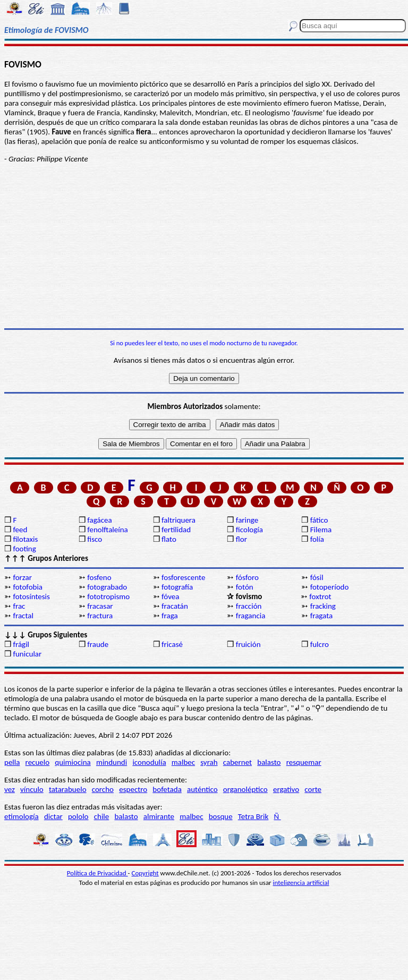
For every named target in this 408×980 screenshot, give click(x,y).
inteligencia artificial (301, 883)
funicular (27, 654)
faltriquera (178, 520)
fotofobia (28, 587)
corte (313, 789)
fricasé (172, 644)
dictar (53, 816)
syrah (209, 762)
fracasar (100, 606)
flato (169, 539)
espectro (133, 789)
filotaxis (25, 539)
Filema (321, 530)
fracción (249, 606)
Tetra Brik (253, 816)
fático (319, 520)
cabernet (237, 762)
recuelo (38, 762)
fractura (100, 616)
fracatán (175, 606)
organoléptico (245, 789)
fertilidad (176, 530)
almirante (159, 816)
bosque (221, 816)
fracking (323, 606)
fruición (248, 644)
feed (20, 530)
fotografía (177, 587)
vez (10, 789)
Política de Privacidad (97, 873)
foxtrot (320, 596)
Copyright (145, 873)
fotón (245, 587)
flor (241, 539)
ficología (249, 530)
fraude (98, 644)
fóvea (170, 596)
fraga (170, 616)
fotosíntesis (31, 596)
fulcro (320, 644)
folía (317, 539)
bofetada (167, 789)
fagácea (99, 520)
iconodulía (149, 762)
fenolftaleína (108, 530)
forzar (22, 577)
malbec (183, 762)
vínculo (32, 789)
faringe (247, 520)
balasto (269, 762)
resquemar (304, 762)
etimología (22, 816)
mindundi (112, 762)
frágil (21, 644)
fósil (317, 577)
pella (12, 762)
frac (19, 606)
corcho (103, 789)
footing (24, 549)
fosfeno (99, 577)
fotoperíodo (330, 587)
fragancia (251, 616)
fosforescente (183, 577)
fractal (23, 616)
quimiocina (73, 762)
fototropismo (108, 596)
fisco (95, 539)
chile (102, 816)
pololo (78, 816)
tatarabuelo (68, 789)
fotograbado (107, 587)
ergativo (286, 789)
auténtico (202, 789)
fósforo (247, 577)
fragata (322, 616)
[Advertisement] (204, 246)
